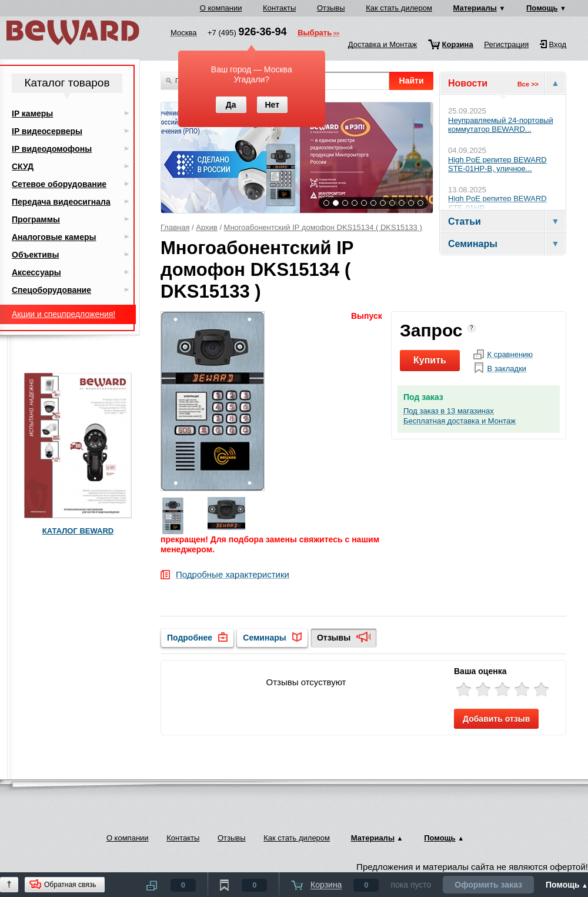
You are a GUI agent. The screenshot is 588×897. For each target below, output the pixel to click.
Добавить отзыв (496, 719)
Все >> (528, 84)
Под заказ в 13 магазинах (449, 411)
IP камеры (32, 114)
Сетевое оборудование (59, 184)
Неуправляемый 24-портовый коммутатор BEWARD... (501, 125)
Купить (430, 360)
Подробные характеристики (233, 575)
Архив (206, 227)
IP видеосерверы (47, 131)
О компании (221, 8)
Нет (272, 105)
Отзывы (331, 8)
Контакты (279, 8)
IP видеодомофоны (52, 149)
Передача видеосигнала (61, 202)
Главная (175, 227)
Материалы (475, 8)
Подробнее (190, 638)
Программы (36, 219)
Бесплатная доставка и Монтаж (460, 421)
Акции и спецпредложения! (64, 314)
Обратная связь (70, 885)
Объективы (35, 255)
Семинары (264, 638)
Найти (412, 81)
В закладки (507, 369)
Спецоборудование (51, 290)
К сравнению (510, 355)
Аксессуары (36, 272)
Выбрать (315, 34)
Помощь (542, 8)
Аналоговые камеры (54, 237)
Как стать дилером (399, 8)
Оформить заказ (488, 885)
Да (231, 105)
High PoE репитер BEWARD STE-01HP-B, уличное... (497, 164)
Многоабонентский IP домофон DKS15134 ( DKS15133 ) (323, 227)
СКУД (23, 166)
